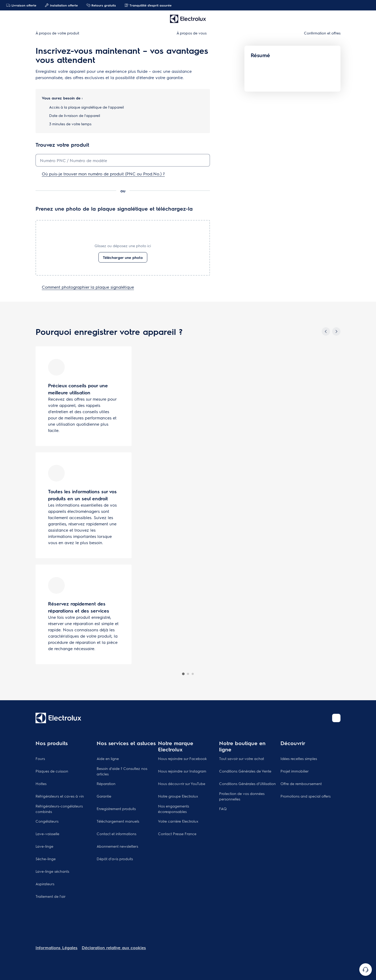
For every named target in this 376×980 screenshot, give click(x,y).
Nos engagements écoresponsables (174, 809)
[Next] (336, 331)
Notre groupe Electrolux (178, 796)
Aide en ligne (108, 758)
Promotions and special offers (305, 796)
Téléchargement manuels (118, 821)
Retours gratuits (101, 5)
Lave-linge (44, 846)
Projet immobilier (295, 771)
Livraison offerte (21, 5)
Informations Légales (57, 948)
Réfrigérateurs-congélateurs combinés (59, 809)
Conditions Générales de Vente (245, 771)
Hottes (41, 783)
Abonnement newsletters (117, 846)
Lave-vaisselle (47, 834)
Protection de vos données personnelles (242, 796)
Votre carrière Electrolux (178, 821)
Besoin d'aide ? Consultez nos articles (122, 771)
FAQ (223, 809)
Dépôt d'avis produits (115, 859)
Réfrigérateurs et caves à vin (60, 796)
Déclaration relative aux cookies (114, 948)
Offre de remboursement (301, 783)
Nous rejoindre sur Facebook (182, 758)
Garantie (104, 796)
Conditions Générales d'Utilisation (247, 783)
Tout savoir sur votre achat (242, 758)
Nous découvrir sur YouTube (182, 783)
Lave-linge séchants (52, 871)
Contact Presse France (177, 834)
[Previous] (326, 331)
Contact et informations (116, 834)
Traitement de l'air (51, 896)
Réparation (106, 783)
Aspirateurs (45, 884)
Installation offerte (61, 5)
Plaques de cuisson (52, 771)
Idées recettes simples (299, 758)
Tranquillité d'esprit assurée (148, 5)
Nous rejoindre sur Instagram (182, 771)
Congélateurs (47, 821)
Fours (40, 758)
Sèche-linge (46, 859)
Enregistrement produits (116, 809)
